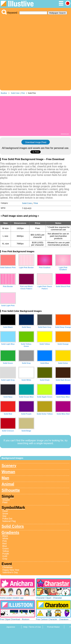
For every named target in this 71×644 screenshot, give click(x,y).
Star (4, 516)
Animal (8, 484)
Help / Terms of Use (32, 627)
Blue (5, 546)
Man (5, 478)
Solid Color (15, 93)
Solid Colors (13, 526)
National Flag (9, 521)
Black (5, 536)
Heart (5, 511)
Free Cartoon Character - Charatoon (52, 619)
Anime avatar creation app (12, 598)
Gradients (10, 532)
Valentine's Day (10, 572)
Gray (5, 559)
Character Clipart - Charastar (49, 598)
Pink (23, 93)
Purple (6, 554)
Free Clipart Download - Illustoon (15, 619)
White (5, 538)
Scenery (9, 466)
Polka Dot (7, 519)
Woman (8, 472)
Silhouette (11, 490)
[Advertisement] (35, 52)
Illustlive (4, 93)
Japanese (11, 627)
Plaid (5, 502)
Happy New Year (11, 570)
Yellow (6, 551)
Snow (5, 514)
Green (6, 549)
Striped (6, 500)
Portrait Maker (53, 627)
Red (4, 544)
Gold (5, 556)
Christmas (7, 567)
